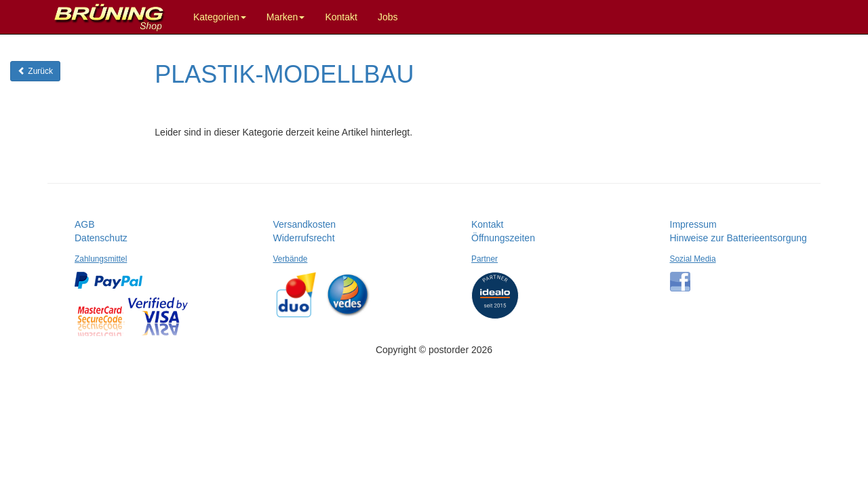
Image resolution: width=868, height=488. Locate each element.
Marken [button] (286, 17)
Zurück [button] (35, 71)
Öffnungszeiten (503, 238)
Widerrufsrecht (304, 238)
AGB (85, 224)
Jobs (388, 17)
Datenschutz (101, 238)
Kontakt (341, 17)
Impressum (693, 224)
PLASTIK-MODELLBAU (284, 74)
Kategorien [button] (220, 17)
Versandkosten (305, 224)
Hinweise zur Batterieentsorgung (738, 238)
